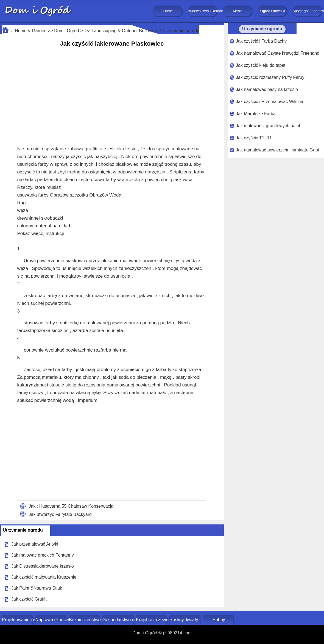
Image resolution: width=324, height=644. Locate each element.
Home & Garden (31, 31)
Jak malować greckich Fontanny (43, 555)
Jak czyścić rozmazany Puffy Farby (270, 77)
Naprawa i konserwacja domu (51, 620)
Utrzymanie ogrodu (181, 31)
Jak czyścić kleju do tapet (261, 65)
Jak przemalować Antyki (35, 544)
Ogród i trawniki (273, 11)
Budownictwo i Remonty (203, 11)
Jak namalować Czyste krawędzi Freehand (277, 53)
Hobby (219, 620)
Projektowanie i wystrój (18, 620)
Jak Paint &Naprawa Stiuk (37, 588)
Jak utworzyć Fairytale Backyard (60, 514)
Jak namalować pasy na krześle (267, 89)
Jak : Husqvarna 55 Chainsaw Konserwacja (71, 506)
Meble (238, 11)
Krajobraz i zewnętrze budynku (152, 620)
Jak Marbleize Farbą (256, 114)
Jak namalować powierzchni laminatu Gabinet (277, 150)
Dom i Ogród (67, 31)
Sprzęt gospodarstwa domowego (308, 11)
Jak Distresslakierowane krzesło (43, 566)
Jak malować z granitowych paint (268, 126)
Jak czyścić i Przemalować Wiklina (269, 102)
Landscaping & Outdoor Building (123, 31)
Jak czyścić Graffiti (29, 599)
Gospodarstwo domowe (118, 620)
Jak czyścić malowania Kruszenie (44, 577)
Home (168, 11)
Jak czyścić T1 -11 (254, 138)
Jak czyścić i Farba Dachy (261, 41)
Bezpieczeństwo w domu (85, 620)
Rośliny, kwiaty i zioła (185, 620)
